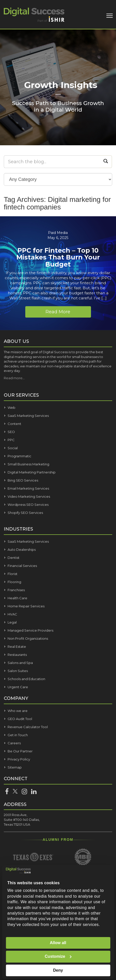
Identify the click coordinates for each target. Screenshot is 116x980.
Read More (58, 312)
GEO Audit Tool (20, 719)
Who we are (18, 711)
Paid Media (58, 233)
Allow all (58, 943)
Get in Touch (18, 735)
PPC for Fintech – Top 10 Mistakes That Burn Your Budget (58, 257)
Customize (58, 956)
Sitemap (15, 767)
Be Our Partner (20, 751)
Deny (58, 970)
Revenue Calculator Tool (28, 727)
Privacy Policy (19, 759)
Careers (14, 743)
